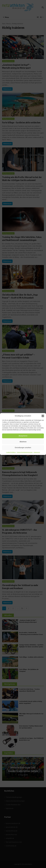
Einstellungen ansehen (23, 448)
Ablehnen (23, 442)
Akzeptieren (23, 436)
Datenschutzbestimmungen (25, 452)
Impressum (37, 452)
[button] (43, 416)
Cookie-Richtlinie (11, 452)
